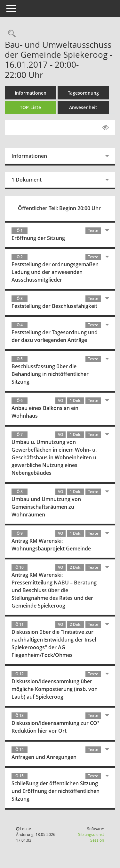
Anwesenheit (83, 107)
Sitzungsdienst (91, 837)
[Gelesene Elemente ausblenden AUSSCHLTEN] (106, 128)
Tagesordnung (83, 93)
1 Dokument (27, 180)
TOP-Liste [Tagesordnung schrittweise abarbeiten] (30, 107)
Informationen (31, 93)
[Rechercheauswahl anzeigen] (10, 34)
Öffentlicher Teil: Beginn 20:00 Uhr (59, 208)
